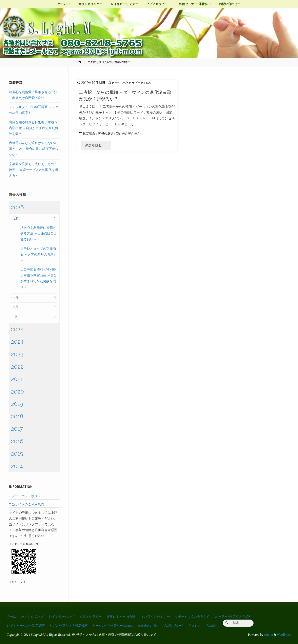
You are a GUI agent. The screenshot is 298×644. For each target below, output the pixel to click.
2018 (17, 416)
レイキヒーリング (62, 616)
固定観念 (90, 133)
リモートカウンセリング (196, 616)
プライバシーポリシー (28, 496)
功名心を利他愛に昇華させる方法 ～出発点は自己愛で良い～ (39, 234)
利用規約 (218, 626)
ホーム (11, 616)
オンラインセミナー (158, 616)
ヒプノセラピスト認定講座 (70, 626)
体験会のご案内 (152, 626)
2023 (17, 354)
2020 (17, 391)
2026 (17, 207)
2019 (17, 404)
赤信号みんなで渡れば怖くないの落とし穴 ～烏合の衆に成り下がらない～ (34, 149)
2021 (17, 379)
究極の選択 (107, 133)
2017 (17, 429)
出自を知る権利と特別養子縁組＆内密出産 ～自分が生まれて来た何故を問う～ (34, 128)
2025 (17, 329)
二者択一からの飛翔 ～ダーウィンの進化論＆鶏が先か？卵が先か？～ (127, 95)
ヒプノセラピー (91, 616)
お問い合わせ (178, 626)
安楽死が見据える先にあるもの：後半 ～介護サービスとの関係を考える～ (34, 170)
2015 (17, 454)
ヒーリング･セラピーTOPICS (133, 83)
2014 (17, 466)
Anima (268, 635)
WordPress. (284, 635)
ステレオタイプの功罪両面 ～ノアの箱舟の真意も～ (39, 254)
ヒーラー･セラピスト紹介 (237, 616)
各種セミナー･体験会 (123, 616)
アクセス (200, 626)
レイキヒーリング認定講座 (26, 626)
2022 (17, 367)
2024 (17, 342)
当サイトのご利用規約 (28, 504)
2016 (17, 441)
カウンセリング (33, 616)
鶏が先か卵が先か (131, 133)
